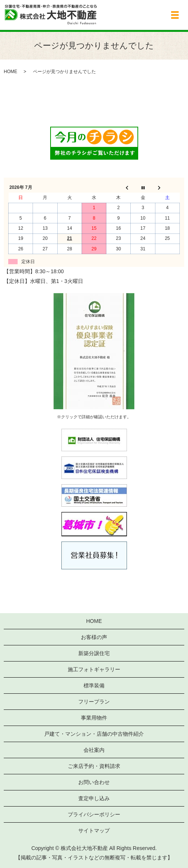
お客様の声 (94, 637)
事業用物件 (94, 718)
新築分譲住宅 (94, 653)
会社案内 (94, 750)
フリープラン (94, 702)
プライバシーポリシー (94, 814)
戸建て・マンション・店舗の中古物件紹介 (94, 734)
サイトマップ (94, 831)
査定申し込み (94, 798)
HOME (10, 72)
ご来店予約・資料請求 (94, 766)
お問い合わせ (94, 782)
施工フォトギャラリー (94, 669)
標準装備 (94, 685)
